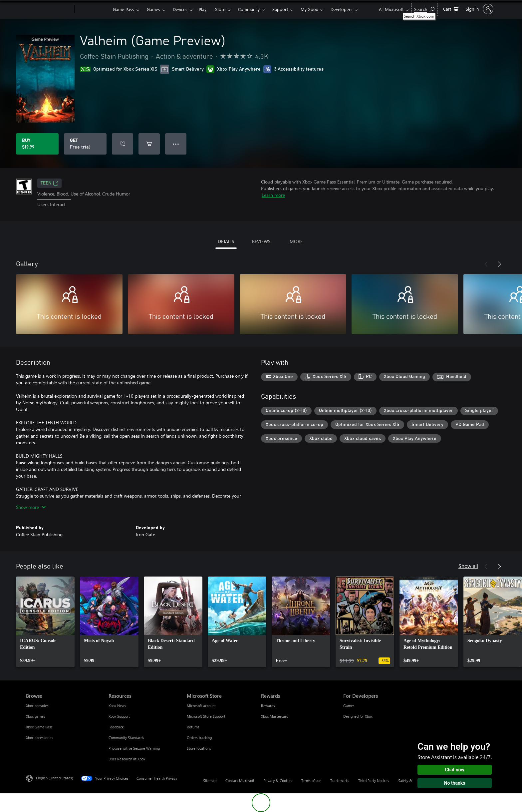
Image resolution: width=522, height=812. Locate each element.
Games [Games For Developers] (349, 706)
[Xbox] (93, 9)
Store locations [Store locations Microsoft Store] (199, 748)
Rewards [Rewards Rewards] (268, 706)
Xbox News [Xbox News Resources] (117, 706)
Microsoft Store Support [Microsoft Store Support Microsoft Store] (206, 716)
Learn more (273, 195)
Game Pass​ (124, 9)
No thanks (455, 783)
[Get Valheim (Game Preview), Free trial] (85, 144)
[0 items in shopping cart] (451, 8)
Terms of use (311, 781)
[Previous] (486, 264)
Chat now (455, 770)
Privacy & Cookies (278, 781)
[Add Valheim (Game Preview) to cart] (149, 144)
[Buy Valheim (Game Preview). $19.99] (37, 144)
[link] (45, 622)
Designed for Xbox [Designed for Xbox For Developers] (358, 716)
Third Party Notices (374, 781)
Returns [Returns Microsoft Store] (193, 727)
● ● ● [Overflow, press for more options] (176, 144)
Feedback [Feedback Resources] (116, 727)
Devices (180, 9)
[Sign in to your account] (479, 9)
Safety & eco (408, 781)
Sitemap (210, 781)
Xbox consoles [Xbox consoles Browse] (37, 706)
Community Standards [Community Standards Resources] (126, 738)
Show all (468, 566)
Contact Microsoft (240, 781)
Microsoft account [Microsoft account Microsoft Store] (201, 706)
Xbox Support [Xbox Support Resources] (119, 716)
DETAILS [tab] (226, 241)
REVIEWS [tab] (261, 241)
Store (220, 9)
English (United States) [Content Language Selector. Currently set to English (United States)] (54, 778)
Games (153, 9)
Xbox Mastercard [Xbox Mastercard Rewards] (275, 716)
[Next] (499, 264)
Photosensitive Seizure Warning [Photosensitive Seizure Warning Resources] (134, 748)
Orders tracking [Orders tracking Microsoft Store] (199, 738)
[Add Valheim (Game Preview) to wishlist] (123, 144)
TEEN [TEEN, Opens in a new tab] (49, 183)
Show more (31, 507)
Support (280, 9)
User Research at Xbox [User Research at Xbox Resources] (127, 759)
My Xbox (309, 9)
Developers (342, 9)
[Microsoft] (49, 9)
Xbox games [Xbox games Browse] (36, 716)
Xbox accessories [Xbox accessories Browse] (40, 738)
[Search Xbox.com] (424, 8)
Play (203, 9)
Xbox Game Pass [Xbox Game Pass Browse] (39, 727)
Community (249, 9)
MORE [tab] (296, 241)
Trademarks (340, 781)
